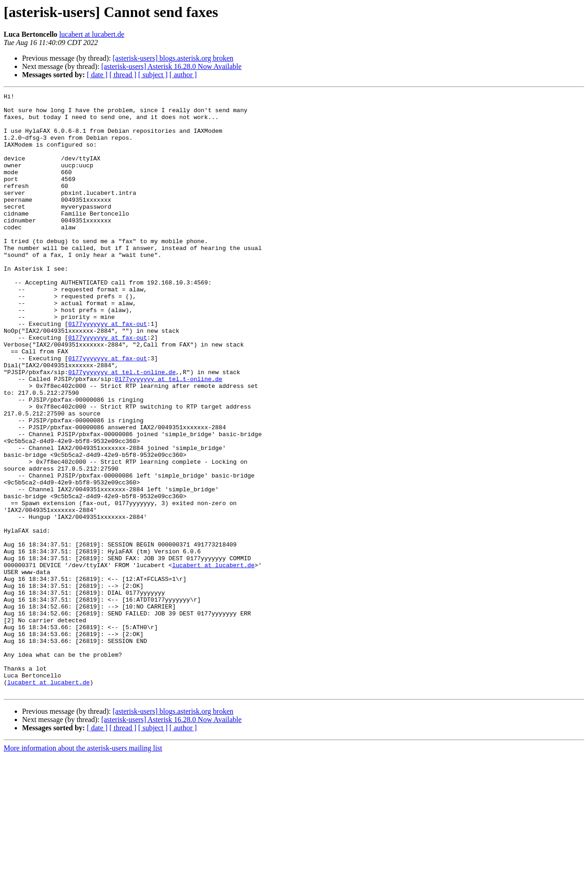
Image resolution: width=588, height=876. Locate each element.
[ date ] (97, 75)
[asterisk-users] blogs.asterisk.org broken (173, 58)
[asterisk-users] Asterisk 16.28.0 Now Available (171, 66)
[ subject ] (153, 75)
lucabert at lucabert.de (92, 34)
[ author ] (183, 75)
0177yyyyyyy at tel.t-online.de (122, 428)
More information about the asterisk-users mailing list (83, 868)
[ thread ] (123, 75)
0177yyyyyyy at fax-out (107, 370)
